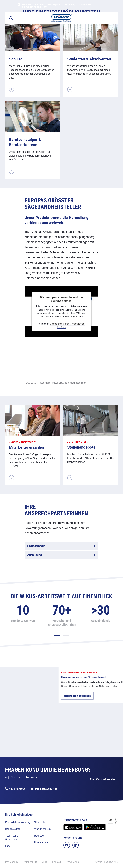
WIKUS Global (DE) (37, 7)
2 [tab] (66, 636)
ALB (45, 862)
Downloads (72, 862)
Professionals (36, 546)
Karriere (39, 4)
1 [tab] (57, 636)
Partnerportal (54, 4)
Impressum (11, 862)
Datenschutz (30, 862)
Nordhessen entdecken (25, 720)
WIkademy (70, 4)
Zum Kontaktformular (102, 779)
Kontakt (56, 862)
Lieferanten (85, 4)
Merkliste (25, 4)
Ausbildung (35, 555)
